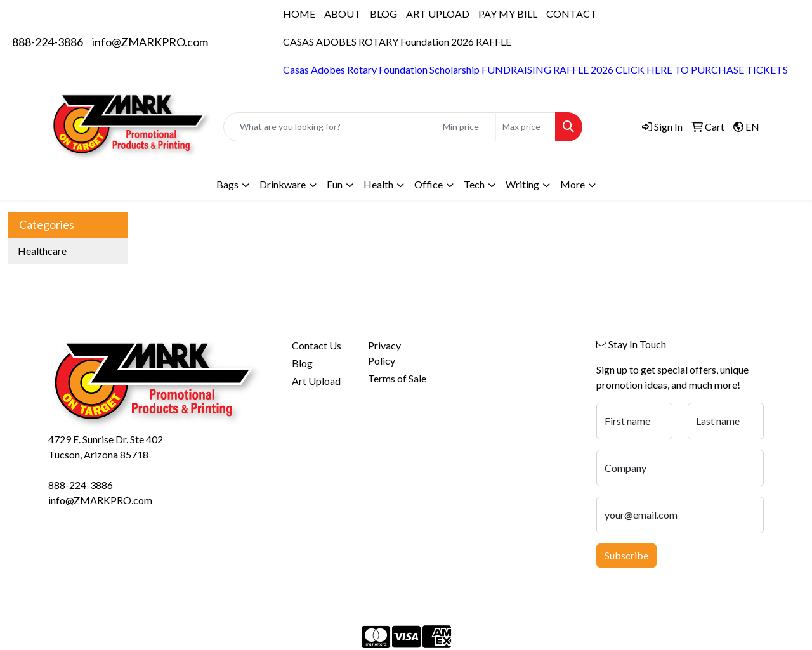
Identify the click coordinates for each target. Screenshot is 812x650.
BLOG (383, 14)
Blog (302, 363)
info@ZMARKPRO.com (150, 42)
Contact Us (317, 345)
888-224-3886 (48, 42)
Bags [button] (227, 184)
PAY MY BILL (508, 14)
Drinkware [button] (283, 184)
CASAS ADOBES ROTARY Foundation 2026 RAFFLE (397, 42)
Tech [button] (474, 184)
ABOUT (343, 14)
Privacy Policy (384, 353)
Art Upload (316, 381)
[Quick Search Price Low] (466, 127)
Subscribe (626, 555)
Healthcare (42, 251)
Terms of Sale (397, 378)
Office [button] (429, 184)
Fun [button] (335, 184)
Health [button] (378, 184)
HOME (299, 14)
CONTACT (572, 14)
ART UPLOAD (438, 14)
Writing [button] (522, 184)
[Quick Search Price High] (526, 127)
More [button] (573, 184)
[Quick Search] (330, 127)
